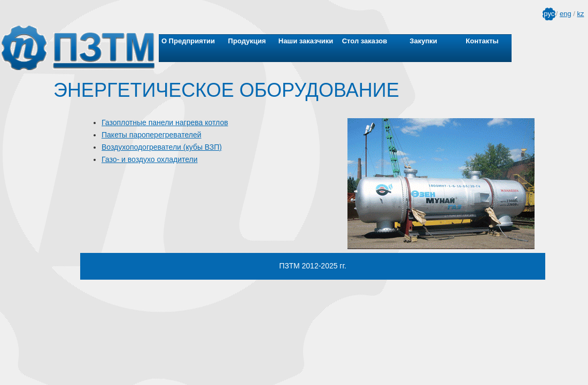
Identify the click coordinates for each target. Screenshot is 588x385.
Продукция (247, 41)
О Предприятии (188, 41)
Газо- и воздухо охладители (150, 159)
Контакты (482, 41)
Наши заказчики (306, 41)
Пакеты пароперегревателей (151, 135)
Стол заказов (365, 41)
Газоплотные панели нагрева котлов (165, 122)
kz (581, 14)
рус (549, 14)
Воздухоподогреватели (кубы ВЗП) (162, 147)
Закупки (423, 41)
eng (566, 14)
